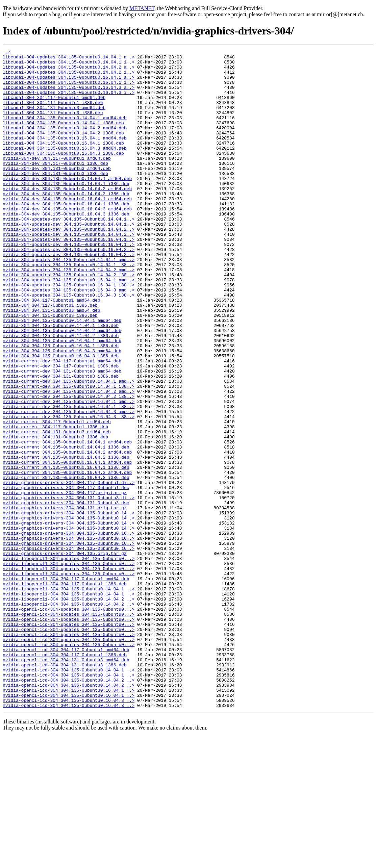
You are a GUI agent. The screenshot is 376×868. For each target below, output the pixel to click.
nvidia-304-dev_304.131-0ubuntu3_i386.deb (55, 199)
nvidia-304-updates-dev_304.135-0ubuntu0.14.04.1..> (69, 253)
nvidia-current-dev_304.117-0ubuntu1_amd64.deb (62, 424)
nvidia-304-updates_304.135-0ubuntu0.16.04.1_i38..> (69, 332)
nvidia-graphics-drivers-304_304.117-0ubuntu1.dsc (66, 576)
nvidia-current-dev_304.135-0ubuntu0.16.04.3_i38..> (69, 490)
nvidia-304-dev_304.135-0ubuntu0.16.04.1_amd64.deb (67, 229)
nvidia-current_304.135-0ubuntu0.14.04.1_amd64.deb (67, 521)
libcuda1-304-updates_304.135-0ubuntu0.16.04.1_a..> (69, 83)
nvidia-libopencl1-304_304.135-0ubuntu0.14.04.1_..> (69, 697)
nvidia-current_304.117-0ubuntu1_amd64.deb (57, 496)
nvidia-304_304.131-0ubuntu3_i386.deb (50, 369)
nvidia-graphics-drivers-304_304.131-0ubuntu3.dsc (66, 594)
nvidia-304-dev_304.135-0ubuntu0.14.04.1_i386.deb (66, 211)
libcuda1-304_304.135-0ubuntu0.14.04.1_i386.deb (63, 138)
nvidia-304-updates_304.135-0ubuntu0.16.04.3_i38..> (69, 344)
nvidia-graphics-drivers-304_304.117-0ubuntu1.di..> (69, 569)
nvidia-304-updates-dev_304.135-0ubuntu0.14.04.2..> (69, 265)
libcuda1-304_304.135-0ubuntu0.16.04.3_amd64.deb (65, 168)
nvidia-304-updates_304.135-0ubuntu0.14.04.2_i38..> (69, 320)
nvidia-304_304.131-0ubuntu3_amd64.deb (52, 363)
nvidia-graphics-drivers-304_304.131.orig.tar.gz (65, 600)
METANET (142, 8)
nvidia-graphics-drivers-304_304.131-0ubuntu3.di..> (69, 588)
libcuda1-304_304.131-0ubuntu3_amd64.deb (54, 120)
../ (7, 53)
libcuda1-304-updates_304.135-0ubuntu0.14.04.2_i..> (69, 77)
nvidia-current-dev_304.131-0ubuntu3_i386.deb (61, 442)
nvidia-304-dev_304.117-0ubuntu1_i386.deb (55, 186)
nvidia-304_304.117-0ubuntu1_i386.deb (50, 357)
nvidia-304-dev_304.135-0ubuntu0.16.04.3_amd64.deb (67, 241)
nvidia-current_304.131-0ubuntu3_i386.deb (55, 515)
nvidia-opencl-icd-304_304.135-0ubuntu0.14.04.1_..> (69, 794)
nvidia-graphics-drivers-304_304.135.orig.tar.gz (65, 655)
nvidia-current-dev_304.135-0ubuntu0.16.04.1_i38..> (69, 478)
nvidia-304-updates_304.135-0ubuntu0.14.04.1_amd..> (69, 302)
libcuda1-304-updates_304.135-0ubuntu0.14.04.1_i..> (69, 65)
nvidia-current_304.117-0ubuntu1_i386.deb (55, 503)
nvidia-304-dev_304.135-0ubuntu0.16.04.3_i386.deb (66, 247)
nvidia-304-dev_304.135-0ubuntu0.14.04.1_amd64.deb (67, 205)
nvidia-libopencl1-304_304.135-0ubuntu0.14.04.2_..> (69, 709)
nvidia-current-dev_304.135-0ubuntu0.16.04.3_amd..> (69, 484)
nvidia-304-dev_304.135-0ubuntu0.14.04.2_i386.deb (66, 223)
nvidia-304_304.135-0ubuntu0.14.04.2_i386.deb (61, 393)
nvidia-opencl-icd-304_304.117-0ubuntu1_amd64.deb (66, 770)
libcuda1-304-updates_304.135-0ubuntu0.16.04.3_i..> (69, 101)
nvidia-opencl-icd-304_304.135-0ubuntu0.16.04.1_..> (69, 819)
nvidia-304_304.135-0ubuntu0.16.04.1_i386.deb (61, 405)
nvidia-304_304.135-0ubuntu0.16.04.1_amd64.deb (62, 399)
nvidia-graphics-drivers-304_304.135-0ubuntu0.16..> (69, 630)
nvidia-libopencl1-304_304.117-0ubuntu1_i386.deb (65, 691)
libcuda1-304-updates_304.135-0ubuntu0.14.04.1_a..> (69, 59)
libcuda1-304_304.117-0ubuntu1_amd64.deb (54, 107)
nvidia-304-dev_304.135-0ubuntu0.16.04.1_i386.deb (66, 235)
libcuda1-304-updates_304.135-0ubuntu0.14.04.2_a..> (69, 71)
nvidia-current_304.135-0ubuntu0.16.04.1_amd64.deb (67, 545)
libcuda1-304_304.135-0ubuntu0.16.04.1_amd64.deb (65, 156)
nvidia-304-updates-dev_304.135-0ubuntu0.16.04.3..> (69, 290)
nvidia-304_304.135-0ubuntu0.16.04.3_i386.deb (61, 417)
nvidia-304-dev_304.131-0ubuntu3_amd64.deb (57, 193)
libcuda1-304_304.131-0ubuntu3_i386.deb (53, 126)
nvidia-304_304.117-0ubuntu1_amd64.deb (52, 351)
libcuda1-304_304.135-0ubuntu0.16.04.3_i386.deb (63, 174)
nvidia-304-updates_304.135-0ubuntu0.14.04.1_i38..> (69, 308)
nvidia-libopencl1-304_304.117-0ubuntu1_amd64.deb (66, 685)
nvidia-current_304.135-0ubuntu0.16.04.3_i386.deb (66, 563)
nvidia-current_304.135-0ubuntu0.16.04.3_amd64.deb (67, 557)
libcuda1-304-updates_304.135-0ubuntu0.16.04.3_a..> (69, 95)
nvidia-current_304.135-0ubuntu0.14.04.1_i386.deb (66, 527)
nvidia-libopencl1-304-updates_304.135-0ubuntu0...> (69, 661)
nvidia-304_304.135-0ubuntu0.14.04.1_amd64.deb (62, 375)
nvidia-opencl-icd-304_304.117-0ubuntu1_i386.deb (65, 776)
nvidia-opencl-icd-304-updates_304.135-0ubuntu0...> (69, 721)
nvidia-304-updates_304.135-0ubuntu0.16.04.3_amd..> (69, 338)
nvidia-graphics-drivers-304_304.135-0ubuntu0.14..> (69, 606)
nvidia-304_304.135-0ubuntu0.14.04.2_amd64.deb (62, 387)
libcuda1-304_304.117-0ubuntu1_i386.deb (53, 113)
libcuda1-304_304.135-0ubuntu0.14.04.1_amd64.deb (65, 132)
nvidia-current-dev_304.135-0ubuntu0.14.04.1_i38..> (69, 454)
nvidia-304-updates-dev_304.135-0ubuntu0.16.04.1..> (69, 278)
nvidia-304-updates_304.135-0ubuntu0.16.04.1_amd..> (69, 326)
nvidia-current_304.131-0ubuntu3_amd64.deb (57, 509)
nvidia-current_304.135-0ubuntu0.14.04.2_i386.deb (66, 539)
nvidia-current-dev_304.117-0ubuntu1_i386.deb (61, 430)
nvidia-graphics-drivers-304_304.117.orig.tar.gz (65, 582)
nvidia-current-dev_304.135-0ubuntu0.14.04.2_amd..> (69, 460)
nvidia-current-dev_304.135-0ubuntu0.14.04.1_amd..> (69, 448)
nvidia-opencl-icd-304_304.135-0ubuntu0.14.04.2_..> (69, 807)
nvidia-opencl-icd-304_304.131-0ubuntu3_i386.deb (65, 788)
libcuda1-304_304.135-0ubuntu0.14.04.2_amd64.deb (65, 144)
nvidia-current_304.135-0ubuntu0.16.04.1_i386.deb (66, 551)
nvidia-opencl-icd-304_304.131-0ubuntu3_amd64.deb (66, 782)
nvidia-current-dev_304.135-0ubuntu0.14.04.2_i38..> (69, 466)
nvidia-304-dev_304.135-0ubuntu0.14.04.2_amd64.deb (67, 217)
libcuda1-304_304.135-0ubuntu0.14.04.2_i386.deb (63, 150)
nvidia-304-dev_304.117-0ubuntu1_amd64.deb (57, 180)
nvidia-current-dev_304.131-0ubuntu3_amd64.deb (62, 436)
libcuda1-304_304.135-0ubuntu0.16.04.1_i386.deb (63, 162)
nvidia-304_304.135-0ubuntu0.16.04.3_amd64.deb (62, 411)
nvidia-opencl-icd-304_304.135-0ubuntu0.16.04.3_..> (69, 831)
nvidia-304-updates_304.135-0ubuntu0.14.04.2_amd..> (69, 314)
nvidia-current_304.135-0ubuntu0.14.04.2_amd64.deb (67, 533)
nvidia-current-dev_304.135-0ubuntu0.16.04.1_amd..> (69, 472)
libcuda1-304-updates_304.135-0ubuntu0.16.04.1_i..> (69, 89)
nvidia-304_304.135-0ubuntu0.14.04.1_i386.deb (61, 381)
